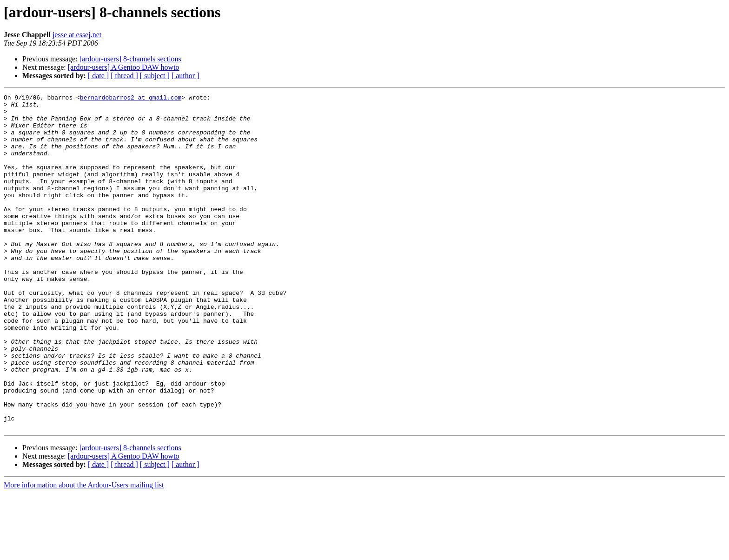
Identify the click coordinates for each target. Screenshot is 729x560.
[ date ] (98, 76)
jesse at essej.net (77, 35)
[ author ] (186, 76)
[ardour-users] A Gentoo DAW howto (124, 67)
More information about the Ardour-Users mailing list (84, 552)
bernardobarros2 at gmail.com (131, 99)
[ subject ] (155, 76)
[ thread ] (124, 76)
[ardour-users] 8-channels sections (130, 59)
